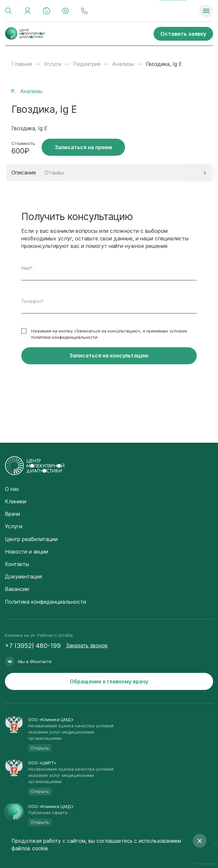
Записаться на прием (83, 147)
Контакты (17, 564)
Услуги (53, 64)
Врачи (12, 514)
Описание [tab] (24, 172)
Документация (23, 576)
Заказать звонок (87, 645)
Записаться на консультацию (109, 355)
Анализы (123, 64)
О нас (12, 489)
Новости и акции (27, 552)
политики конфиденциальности (64, 337)
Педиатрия (87, 64)
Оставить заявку (183, 34)
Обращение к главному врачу (109, 681)
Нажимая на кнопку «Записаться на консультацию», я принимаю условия (109, 334)
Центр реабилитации (31, 539)
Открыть (40, 748)
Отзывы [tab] (54, 172)
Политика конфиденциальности (45, 602)
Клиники (16, 501)
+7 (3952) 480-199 (33, 646)
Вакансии (17, 589)
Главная (22, 64)
